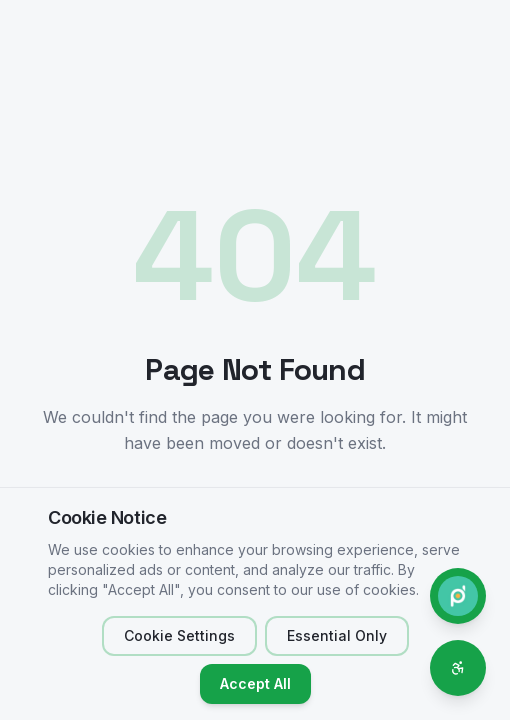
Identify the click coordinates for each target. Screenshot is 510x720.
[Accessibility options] (458, 668)
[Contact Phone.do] (458, 596)
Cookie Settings (179, 635)
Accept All (255, 683)
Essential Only (337, 635)
